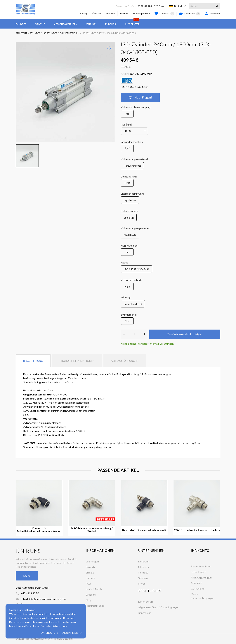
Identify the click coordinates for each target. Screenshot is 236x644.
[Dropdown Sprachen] (180, 6)
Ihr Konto (200, 550)
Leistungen (92, 561)
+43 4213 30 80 (144, 6)
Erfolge (90, 572)
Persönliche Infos (201, 566)
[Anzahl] (134, 334)
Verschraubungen (65, 24)
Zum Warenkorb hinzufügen (185, 334)
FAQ (88, 584)
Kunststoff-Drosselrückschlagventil (144, 530)
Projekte (111, 14)
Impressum (145, 613)
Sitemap (143, 578)
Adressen (196, 583)
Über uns (97, 14)
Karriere (124, 14)
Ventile (40, 24)
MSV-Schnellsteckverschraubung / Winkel (92, 530)
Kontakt (143, 572)
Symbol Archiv (94, 589)
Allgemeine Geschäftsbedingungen (159, 607)
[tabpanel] (65, 92)
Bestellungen (199, 572)
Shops (142, 584)
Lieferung (83, 14)
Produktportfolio (142, 14)
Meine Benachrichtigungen (203, 596)
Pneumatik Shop (95, 606)
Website (91, 595)
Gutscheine (198, 588)
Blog (88, 600)
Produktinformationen (77, 361)
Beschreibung (33, 361)
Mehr (27, 576)
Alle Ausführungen (125, 361)
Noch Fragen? (140, 98)
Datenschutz (50, 633)
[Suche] (204, 6)
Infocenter (132, 22)
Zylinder (21, 24)
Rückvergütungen (201, 577)
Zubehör (111, 24)
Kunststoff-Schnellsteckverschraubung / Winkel (39, 530)
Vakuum (91, 24)
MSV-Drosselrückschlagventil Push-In (197, 530)
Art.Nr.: (125, 74)
